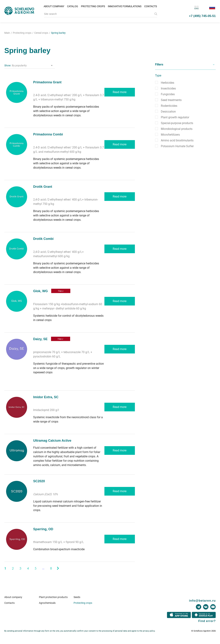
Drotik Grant (43, 187)
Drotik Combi (43, 239)
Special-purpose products (177, 123)
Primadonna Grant (47, 82)
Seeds (77, 597)
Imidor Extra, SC (46, 397)
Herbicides (168, 83)
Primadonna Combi (48, 134)
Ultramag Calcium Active (52, 441)
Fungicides (168, 94)
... (43, 568)
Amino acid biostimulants (177, 140)
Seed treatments (171, 100)
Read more (120, 92)
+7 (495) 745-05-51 (202, 16)
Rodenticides (169, 106)
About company (54, 6)
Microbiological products (177, 129)
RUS (196, 6)
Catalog (73, 6)
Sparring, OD (43, 529)
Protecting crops (93, 6)
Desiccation (168, 112)
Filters (159, 64)
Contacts (151, 6)
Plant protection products (53, 597)
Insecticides (168, 88)
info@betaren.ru (202, 601)
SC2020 (39, 481)
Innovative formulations (125, 6)
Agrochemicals (47, 603)
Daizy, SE (40, 339)
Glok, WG (40, 291)
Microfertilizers (170, 135)
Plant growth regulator (175, 117)
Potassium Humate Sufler (177, 146)
